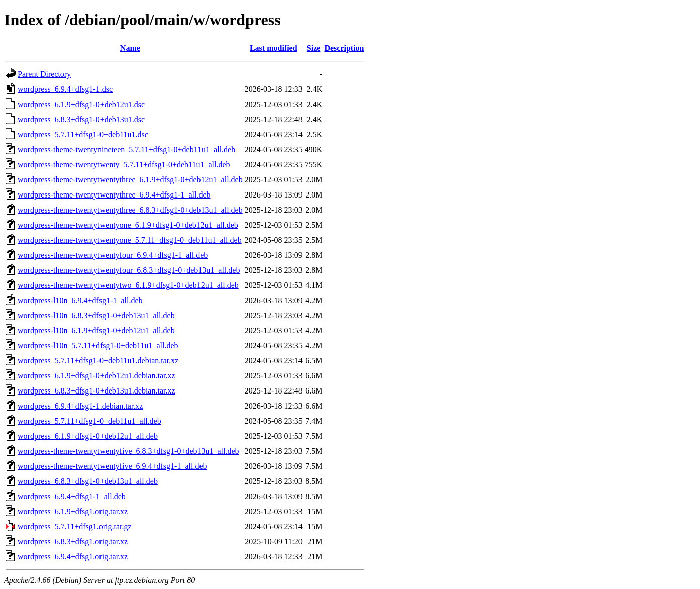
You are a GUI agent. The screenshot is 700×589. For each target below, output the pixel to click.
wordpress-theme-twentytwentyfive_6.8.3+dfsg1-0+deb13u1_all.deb (128, 451)
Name (130, 48)
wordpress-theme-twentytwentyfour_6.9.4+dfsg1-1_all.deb (113, 255)
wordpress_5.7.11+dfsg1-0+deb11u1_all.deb (89, 421)
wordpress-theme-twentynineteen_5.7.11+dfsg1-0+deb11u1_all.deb (126, 150)
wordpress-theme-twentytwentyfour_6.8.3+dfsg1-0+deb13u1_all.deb (129, 270)
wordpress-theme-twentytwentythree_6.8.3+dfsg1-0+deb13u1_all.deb (130, 210)
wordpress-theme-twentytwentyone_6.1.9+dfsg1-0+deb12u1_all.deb (128, 225)
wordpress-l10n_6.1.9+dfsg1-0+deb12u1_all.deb (96, 330)
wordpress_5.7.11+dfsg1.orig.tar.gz (75, 526)
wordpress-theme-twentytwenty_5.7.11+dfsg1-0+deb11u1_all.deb (124, 165)
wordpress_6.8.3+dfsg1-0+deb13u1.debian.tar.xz (96, 391)
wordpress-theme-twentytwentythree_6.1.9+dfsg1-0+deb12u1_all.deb (130, 180)
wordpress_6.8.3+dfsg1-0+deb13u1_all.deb (88, 481)
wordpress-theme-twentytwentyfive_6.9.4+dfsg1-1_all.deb (112, 466)
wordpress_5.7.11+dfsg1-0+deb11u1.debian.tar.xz (98, 361)
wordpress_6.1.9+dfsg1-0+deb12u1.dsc (81, 104)
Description (344, 48)
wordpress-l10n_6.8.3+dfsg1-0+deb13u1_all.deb (96, 315)
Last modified (274, 48)
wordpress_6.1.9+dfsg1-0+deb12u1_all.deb (88, 436)
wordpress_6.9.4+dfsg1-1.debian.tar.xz (80, 406)
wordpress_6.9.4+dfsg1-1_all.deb (72, 496)
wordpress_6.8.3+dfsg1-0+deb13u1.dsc (81, 119)
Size (314, 48)
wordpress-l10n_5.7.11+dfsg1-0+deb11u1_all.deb (98, 346)
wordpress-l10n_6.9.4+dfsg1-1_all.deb (80, 300)
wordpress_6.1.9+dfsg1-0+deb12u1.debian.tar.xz (96, 376)
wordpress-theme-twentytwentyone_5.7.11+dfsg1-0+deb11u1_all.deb (130, 240)
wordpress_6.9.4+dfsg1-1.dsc (65, 89)
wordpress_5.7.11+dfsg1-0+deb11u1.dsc (83, 134)
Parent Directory (44, 74)
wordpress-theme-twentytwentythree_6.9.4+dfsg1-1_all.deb (114, 195)
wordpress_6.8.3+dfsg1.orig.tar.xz (73, 542)
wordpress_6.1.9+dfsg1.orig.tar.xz (73, 511)
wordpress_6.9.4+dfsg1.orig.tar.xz (73, 557)
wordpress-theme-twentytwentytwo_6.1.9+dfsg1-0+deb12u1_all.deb (128, 285)
